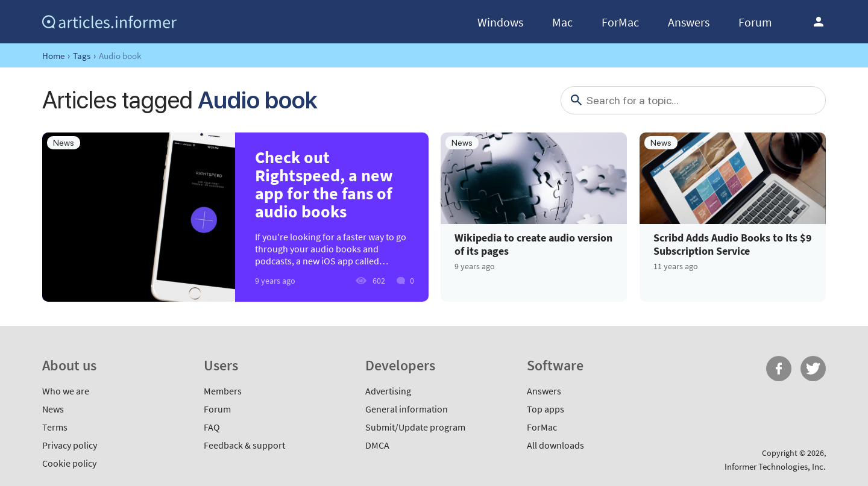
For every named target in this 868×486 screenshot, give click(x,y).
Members (223, 391)
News (53, 409)
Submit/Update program (415, 427)
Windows (500, 22)
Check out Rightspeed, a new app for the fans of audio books (324, 184)
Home (53, 56)
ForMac (620, 22)
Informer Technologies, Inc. (775, 466)
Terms (55, 427)
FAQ (212, 427)
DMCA (377, 445)
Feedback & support (244, 445)
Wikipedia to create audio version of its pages (533, 244)
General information (407, 409)
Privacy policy (70, 445)
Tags (82, 56)
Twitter (813, 369)
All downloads (555, 445)
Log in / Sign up (819, 22)
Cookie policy (69, 463)
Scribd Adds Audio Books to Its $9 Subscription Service (733, 244)
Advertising (388, 391)
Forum (755, 22)
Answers (689, 22)
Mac (562, 22)
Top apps (546, 409)
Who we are (66, 391)
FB (779, 369)
